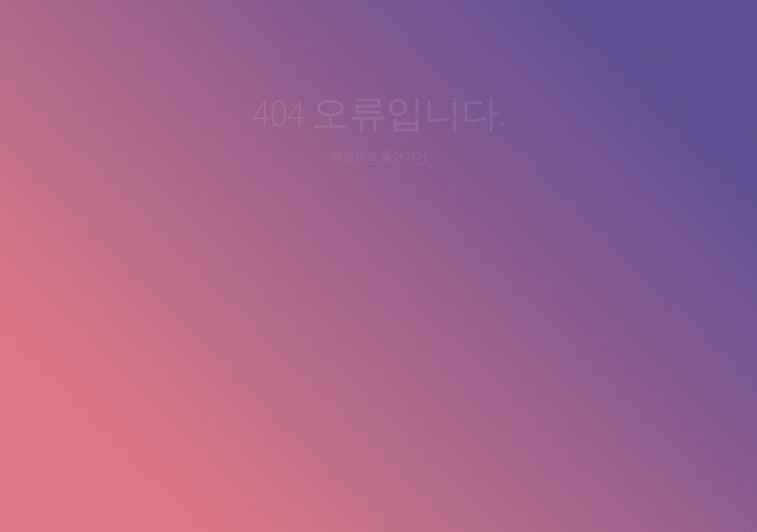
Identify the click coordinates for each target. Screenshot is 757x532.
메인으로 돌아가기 (379, 156)
